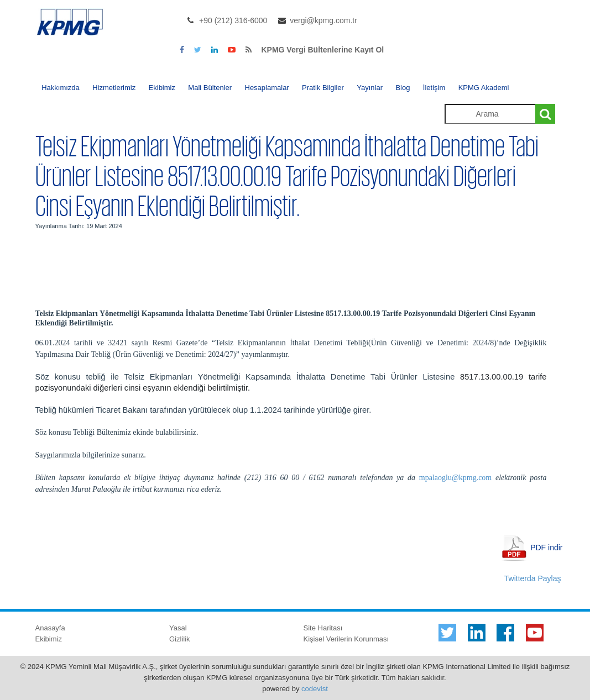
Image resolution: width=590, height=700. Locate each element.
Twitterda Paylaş (533, 578)
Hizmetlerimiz (114, 88)
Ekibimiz (162, 88)
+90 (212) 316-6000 (233, 20)
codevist (315, 689)
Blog (403, 88)
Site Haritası (323, 628)
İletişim (434, 88)
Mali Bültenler (210, 88)
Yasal (178, 628)
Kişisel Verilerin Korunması (346, 639)
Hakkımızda (61, 88)
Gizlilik (180, 639)
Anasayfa (50, 628)
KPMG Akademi (484, 88)
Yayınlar (370, 88)
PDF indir (546, 547)
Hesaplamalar (267, 88)
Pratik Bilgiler (323, 88)
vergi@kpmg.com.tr (323, 20)
